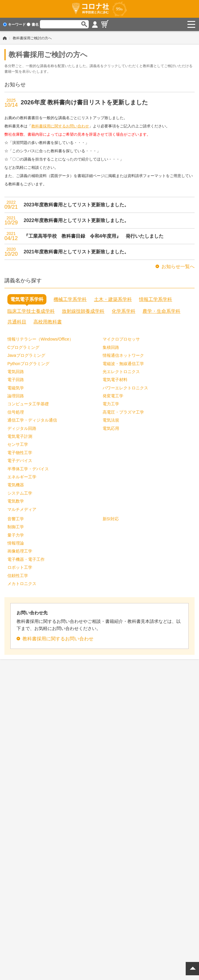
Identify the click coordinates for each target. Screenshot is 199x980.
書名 (33, 25)
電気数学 (16, 501)
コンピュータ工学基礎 (28, 404)
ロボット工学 (20, 567)
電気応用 (111, 428)
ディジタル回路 (22, 428)
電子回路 (16, 380)
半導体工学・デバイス (28, 469)
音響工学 (16, 519)
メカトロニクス (22, 584)
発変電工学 (113, 396)
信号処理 (16, 412)
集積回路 (111, 347)
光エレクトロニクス (121, 372)
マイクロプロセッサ (121, 339)
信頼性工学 (18, 576)
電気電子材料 (115, 380)
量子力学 (16, 535)
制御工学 (16, 527)
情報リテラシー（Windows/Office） (40, 339)
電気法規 (111, 420)
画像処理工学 (20, 551)
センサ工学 (18, 444)
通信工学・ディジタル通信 (32, 420)
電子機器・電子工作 (26, 559)
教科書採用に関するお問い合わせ (60, 126)
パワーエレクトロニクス (125, 388)
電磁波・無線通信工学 (123, 364)
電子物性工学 (20, 453)
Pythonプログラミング (28, 364)
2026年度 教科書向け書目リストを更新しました (84, 102)
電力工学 (111, 404)
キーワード (14, 25)
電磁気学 (16, 388)
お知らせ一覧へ (178, 267)
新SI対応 (111, 519)
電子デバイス (20, 461)
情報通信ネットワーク (123, 355)
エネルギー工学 (22, 477)
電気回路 (16, 372)
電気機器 (16, 485)
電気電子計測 (20, 436)
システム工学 (20, 493)
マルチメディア (22, 509)
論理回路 (16, 396)
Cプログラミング (23, 347)
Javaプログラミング (26, 355)
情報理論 (16, 543)
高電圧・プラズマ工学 (123, 412)
